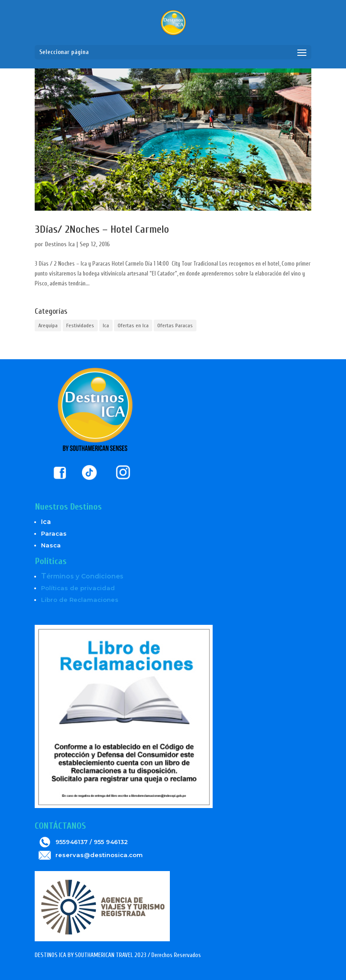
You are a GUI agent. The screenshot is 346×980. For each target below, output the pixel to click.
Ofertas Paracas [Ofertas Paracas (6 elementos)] (175, 325)
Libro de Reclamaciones (80, 600)
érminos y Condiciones (82, 576)
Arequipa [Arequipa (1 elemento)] (48, 325)
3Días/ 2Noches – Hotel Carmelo (102, 229)
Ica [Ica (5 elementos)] (106, 325)
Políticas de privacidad (78, 588)
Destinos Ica (60, 244)
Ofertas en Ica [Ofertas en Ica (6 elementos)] (133, 325)
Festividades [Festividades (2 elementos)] (80, 325)
